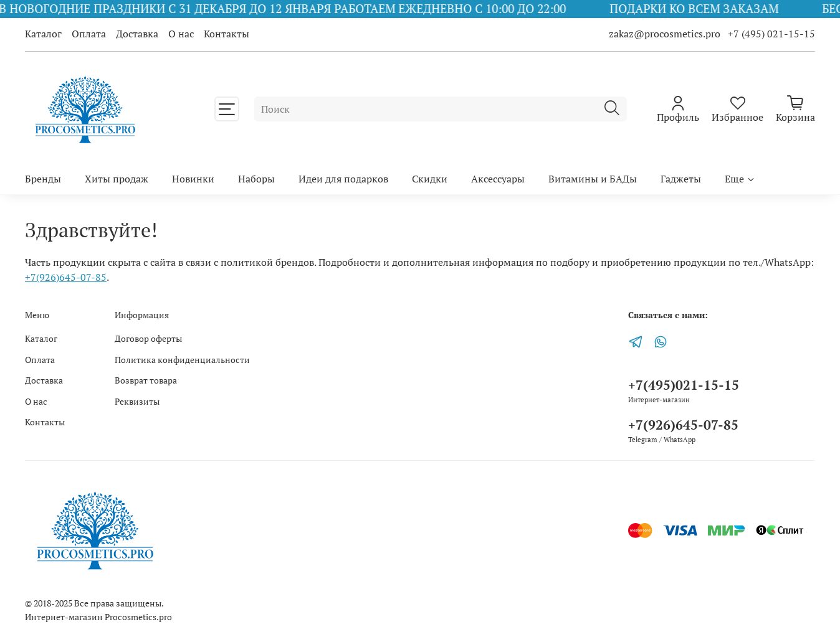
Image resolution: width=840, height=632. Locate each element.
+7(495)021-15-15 (684, 385)
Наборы (256, 179)
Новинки (193, 179)
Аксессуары (498, 179)
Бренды (43, 179)
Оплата (89, 34)
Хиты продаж (117, 179)
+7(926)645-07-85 (66, 277)
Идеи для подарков (343, 179)
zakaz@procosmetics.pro (666, 34)
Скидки (430, 179)
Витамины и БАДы (593, 179)
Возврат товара (146, 380)
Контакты (227, 34)
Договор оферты (148, 338)
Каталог (43, 34)
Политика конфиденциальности (182, 360)
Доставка (137, 34)
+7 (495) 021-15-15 (771, 34)
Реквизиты (137, 401)
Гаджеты (681, 179)
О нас (181, 34)
